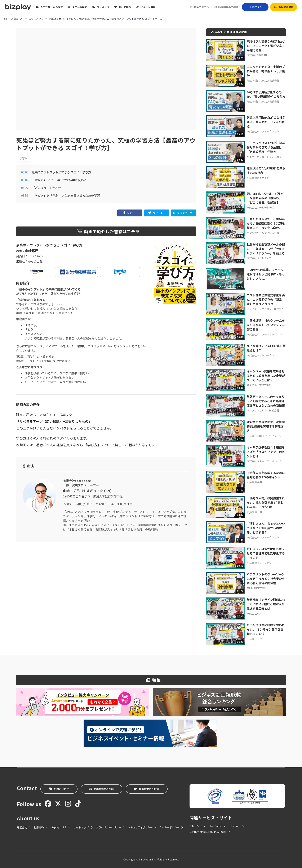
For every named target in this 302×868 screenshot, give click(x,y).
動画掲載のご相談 (226, 7)
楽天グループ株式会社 (259, 385)
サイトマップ (83, 827)
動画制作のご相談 (102, 789)
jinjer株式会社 (254, 482)
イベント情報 (146, 7)
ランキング (101, 7)
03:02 (25, 180)
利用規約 (40, 827)
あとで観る (123, 7)
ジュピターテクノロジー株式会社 (265, 309)
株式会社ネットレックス (261, 355)
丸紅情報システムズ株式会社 (263, 80)
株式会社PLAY (255, 613)
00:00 (25, 172)
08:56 (25, 195)
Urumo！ (237, 826)
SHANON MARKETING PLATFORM (210, 832)
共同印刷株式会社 (257, 588)
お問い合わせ (59, 789)
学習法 (23, 158)
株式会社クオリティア (259, 258)
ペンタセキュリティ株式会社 (263, 233)
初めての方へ (199, 7)
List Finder (217, 826)
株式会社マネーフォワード (262, 563)
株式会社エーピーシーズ (260, 207)
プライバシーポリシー (110, 827)
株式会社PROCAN (257, 55)
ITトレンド (197, 826)
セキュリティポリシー (142, 827)
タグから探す (77, 7)
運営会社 (24, 827)
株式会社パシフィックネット (263, 131)
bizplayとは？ (60, 827)
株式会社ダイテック (258, 178)
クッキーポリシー (171, 827)
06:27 (25, 188)
